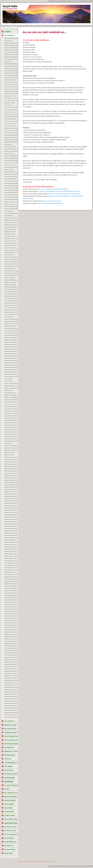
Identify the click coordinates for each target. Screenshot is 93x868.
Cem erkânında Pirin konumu (11, 683)
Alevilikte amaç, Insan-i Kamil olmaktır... (11, 68)
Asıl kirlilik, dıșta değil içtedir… (11, 407)
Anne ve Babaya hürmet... (10, 393)
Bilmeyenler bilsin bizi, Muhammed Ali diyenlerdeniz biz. (11, 220)
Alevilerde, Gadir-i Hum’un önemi (11, 252)
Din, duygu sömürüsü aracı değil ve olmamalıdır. (11, 218)
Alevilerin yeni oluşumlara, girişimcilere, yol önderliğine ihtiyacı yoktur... (11, 395)
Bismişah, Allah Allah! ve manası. (11, 250)
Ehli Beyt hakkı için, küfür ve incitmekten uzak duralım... (11, 503)
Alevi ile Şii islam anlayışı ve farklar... (11, 167)
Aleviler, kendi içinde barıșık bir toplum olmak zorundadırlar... (11, 446)
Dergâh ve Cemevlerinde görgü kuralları (11, 662)
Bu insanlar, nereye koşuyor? (11, 476)
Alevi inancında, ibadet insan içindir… (11, 499)
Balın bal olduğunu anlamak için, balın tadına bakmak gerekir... (11, 524)
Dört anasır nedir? (9, 443)
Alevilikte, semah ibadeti (10, 285)
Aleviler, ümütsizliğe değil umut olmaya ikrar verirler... (11, 540)
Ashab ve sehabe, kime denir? (11, 372)
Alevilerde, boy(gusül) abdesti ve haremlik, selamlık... (11, 485)
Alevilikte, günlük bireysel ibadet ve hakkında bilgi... (11, 620)
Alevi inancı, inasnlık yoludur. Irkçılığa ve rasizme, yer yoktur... (11, 510)
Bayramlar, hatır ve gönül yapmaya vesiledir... (11, 388)
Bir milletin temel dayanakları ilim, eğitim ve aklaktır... (11, 657)
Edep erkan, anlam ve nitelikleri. (11, 324)
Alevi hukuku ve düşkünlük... (11, 338)
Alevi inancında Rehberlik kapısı (11, 158)
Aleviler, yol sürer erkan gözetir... (11, 616)
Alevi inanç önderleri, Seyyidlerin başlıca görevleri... (11, 494)
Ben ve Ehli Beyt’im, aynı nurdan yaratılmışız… (11, 535)
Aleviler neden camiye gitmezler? (11, 140)
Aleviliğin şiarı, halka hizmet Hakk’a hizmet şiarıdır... (11, 581)
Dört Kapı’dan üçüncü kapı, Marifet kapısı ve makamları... (11, 354)
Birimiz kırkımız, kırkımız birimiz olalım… (11, 611)
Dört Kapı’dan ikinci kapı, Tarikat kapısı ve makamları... (11, 356)
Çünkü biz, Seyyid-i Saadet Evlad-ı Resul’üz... (11, 413)
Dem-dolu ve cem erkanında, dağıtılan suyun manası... (11, 259)
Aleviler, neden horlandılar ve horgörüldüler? (11, 57)
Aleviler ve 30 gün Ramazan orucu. (11, 209)
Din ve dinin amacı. (9, 211)
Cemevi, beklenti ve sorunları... (11, 561)
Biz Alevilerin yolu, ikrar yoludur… (11, 508)
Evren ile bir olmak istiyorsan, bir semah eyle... (11, 423)
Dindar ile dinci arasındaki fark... (11, 400)
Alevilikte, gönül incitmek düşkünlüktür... (11, 496)
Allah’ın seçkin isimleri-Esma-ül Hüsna (11, 38)
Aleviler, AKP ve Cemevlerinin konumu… (11, 420)
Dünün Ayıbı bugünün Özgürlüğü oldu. (11, 673)
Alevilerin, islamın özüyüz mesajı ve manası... (11, 634)
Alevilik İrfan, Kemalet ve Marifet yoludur (11, 680)
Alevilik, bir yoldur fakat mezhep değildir (11, 696)
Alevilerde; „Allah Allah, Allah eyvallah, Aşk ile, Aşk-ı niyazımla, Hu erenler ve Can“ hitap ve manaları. (11, 213)
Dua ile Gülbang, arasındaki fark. (11, 308)
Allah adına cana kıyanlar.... (11, 149)
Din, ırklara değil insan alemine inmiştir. (11, 321)
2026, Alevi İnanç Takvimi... (11, 119)
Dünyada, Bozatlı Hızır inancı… (11, 462)
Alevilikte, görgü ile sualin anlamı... (11, 558)
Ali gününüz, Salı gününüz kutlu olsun (11, 701)
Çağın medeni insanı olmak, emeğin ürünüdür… (11, 609)
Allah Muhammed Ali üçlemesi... (11, 135)
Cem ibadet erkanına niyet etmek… (11, 604)
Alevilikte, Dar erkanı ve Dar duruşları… (11, 225)
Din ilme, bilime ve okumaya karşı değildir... (11, 473)
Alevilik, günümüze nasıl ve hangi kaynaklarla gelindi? (11, 94)
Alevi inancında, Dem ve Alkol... (11, 78)
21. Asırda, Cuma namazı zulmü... (11, 600)
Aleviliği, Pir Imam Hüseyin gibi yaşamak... (11, 91)
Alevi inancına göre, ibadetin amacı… (11, 522)
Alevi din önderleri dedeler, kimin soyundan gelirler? (11, 280)
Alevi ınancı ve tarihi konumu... (11, 614)
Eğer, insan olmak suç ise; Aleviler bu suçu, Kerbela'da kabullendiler (11, 239)
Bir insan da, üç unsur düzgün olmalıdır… (11, 409)
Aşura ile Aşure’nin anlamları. (11, 331)
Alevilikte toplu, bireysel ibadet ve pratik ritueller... (11, 347)
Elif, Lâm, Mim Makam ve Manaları (11, 206)
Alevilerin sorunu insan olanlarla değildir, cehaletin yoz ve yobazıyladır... (11, 365)
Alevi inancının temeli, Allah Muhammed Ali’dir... (11, 528)
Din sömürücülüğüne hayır (11, 179)
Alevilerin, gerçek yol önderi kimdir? (11, 478)
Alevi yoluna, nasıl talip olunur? (11, 319)
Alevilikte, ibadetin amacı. (10, 326)
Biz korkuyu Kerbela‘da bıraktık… (11, 630)
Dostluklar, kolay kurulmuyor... (11, 547)
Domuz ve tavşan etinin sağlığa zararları (11, 190)
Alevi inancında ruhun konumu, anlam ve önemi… (11, 273)
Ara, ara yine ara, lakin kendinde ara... (11, 291)
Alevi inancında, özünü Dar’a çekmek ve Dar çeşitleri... (11, 59)
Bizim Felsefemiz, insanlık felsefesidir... (11, 441)
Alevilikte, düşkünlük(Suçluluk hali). (11, 227)
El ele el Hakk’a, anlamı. (10, 268)
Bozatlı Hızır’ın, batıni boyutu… (11, 450)
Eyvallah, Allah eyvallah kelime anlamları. (11, 303)
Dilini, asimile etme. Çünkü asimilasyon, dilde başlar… (11, 526)
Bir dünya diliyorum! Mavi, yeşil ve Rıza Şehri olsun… (11, 554)
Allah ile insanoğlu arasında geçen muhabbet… (11, 430)
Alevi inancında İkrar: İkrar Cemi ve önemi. (11, 667)
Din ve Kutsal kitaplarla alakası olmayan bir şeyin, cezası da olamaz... (11, 542)
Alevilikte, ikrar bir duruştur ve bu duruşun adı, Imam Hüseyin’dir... (11, 531)
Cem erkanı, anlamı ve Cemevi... (11, 568)
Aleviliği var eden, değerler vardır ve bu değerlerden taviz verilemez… (11, 340)
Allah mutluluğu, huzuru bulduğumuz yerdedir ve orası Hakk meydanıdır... (11, 480)
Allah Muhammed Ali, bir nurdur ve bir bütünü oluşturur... (11, 572)
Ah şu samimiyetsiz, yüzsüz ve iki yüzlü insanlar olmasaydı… (11, 549)
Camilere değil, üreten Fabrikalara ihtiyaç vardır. (11, 660)
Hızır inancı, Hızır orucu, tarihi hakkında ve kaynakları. (11, 333)
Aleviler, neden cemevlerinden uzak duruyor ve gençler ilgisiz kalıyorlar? (11, 632)
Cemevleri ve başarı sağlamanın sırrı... (11, 641)
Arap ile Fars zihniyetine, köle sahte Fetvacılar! (11, 602)
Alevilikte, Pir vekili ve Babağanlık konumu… (11, 50)
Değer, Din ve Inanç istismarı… (11, 639)
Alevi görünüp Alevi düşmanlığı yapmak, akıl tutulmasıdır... (11, 650)
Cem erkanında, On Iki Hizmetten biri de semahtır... (11, 296)
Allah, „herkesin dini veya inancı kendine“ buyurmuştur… (11, 597)
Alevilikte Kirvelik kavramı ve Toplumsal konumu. (11, 669)
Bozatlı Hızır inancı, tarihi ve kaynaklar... (11, 464)
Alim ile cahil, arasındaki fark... (11, 384)
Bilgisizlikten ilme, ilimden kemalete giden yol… (11, 643)
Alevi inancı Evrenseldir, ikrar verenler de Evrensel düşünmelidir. (11, 289)
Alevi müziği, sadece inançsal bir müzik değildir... (11, 595)
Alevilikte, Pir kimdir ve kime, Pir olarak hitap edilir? (11, 370)
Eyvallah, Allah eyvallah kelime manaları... (11, 489)
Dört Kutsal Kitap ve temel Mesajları (11, 703)
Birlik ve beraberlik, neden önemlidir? (11, 469)
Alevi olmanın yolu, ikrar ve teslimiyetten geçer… (11, 505)
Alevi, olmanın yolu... (9, 317)
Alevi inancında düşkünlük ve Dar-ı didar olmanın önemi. (11, 664)
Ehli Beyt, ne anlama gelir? (11, 282)
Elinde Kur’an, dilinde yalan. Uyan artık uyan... (11, 625)
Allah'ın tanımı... (8, 144)
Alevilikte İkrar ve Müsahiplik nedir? (11, 676)
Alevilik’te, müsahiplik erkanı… (11, 482)
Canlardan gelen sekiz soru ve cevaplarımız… (11, 618)
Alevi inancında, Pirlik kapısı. (11, 195)
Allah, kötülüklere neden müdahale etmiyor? (11, 344)
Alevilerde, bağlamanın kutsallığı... (11, 64)
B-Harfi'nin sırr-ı (8, 61)
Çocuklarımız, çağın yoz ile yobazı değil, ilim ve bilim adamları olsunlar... (11, 386)
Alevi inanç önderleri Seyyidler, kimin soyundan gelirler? (11, 335)
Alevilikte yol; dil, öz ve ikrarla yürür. (11, 694)
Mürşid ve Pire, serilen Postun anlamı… (11, 361)
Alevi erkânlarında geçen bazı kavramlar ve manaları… (11, 655)
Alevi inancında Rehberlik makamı (11, 197)
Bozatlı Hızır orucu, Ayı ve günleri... (11, 457)
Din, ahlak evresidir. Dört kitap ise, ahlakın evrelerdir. (11, 294)
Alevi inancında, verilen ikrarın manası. (11, 271)
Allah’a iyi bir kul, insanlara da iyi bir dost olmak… (11, 439)
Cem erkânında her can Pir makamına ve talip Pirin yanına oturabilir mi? (11, 685)
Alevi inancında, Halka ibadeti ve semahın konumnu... (11, 266)
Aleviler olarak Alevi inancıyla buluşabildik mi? (11, 710)
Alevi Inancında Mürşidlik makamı (11, 193)
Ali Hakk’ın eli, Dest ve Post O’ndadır (11, 699)
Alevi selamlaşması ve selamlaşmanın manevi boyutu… (11, 653)
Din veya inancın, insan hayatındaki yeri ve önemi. (11, 310)
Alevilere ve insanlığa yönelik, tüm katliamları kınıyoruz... (11, 397)
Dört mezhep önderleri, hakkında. (11, 305)
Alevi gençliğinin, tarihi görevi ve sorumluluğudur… (11, 565)
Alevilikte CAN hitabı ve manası (11, 137)
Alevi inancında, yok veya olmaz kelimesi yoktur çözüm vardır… (11, 416)
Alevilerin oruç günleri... (10, 278)
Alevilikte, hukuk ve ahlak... (11, 80)
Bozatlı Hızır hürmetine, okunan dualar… (11, 466)
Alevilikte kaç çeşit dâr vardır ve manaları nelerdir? (11, 690)
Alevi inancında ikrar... (10, 153)
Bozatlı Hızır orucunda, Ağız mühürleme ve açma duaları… (11, 459)
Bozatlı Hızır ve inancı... (10, 453)
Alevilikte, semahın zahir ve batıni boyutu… (11, 133)
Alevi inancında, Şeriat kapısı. (11, 298)
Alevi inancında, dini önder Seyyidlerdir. (11, 52)
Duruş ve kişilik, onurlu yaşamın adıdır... (11, 577)
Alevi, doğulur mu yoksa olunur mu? (11, 236)
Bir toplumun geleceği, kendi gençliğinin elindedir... (11, 593)
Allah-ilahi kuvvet (9, 41)
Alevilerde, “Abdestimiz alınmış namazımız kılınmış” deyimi (11, 142)
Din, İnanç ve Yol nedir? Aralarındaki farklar (11, 692)
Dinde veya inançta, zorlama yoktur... (11, 425)
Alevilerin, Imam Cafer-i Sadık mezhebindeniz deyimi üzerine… (11, 73)
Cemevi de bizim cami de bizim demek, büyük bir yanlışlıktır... (11, 222)
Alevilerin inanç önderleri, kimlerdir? (11, 243)
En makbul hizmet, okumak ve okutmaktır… (11, 533)
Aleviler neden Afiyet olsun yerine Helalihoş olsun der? (11, 128)
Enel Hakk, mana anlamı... (10, 147)
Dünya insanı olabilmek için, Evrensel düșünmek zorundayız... (11, 448)
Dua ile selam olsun (9, 216)
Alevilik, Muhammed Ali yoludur (11, 183)
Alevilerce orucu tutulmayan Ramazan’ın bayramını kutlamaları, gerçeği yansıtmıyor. (11, 262)
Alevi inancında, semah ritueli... (11, 563)
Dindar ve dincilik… (9, 390)
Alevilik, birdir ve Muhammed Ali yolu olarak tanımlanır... (11, 586)
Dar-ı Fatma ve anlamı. (10, 255)
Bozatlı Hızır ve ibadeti (10, 103)
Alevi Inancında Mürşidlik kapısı (11, 156)
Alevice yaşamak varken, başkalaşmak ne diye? (11, 570)
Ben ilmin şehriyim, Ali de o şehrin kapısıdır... (11, 172)
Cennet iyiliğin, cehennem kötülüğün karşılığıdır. (11, 678)
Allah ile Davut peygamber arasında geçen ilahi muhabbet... (11, 515)
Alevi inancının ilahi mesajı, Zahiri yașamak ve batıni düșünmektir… (11, 418)
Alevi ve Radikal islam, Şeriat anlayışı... (11, 367)
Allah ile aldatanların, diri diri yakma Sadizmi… (11, 427)
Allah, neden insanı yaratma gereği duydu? (11, 374)
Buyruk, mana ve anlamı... (10, 241)
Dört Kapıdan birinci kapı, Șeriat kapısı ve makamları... (11, 351)
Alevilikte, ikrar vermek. (10, 234)
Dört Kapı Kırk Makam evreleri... (11, 117)
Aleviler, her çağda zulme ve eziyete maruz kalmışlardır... (11, 545)
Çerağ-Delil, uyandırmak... (10, 232)
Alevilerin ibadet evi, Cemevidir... (11, 55)
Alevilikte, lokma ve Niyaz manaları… (11, 349)
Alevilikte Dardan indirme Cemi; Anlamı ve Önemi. (11, 671)
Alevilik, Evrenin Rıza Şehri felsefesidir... (11, 436)
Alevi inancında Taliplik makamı (11, 199)
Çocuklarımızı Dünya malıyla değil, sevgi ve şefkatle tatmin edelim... (11, 519)
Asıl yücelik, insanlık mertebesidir (11, 708)
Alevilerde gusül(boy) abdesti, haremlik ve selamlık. (11, 287)
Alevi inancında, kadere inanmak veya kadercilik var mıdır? (11, 315)
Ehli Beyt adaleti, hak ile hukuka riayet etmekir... (11, 584)
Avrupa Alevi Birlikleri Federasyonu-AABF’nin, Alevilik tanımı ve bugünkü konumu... (11, 646)
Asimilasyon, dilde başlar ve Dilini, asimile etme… (11, 623)
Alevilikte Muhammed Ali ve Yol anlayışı (11, 706)
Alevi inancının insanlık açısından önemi (11, 715)
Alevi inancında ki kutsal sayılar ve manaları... (11, 71)
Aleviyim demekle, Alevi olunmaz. (11, 312)
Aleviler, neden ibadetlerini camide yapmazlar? (11, 275)
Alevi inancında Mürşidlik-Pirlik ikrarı (11, 48)
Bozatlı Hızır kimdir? (9, 455)
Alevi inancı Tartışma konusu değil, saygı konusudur (11, 717)
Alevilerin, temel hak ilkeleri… (11, 556)
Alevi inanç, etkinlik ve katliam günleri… (11, 501)
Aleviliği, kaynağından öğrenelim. (11, 45)
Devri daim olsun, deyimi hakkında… (11, 363)
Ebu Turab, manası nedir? (10, 229)
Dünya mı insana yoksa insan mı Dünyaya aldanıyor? (11, 627)
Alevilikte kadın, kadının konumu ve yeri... (11, 492)
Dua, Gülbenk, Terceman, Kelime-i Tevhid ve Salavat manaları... (11, 328)
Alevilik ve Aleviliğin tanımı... (11, 248)
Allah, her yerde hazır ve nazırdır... (11, 538)
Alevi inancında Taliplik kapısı (11, 160)
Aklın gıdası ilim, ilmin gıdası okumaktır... (11, 517)
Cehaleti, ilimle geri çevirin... (11, 551)
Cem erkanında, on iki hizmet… (11, 411)
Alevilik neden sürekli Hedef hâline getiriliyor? (11, 713)
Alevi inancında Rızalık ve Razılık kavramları (11, 66)
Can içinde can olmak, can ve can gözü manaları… (11, 174)
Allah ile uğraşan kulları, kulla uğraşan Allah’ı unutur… (11, 377)
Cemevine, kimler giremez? (11, 245)
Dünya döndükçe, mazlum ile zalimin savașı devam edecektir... (11, 432)
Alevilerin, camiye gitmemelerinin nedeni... (11, 591)
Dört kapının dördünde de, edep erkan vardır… (11, 607)
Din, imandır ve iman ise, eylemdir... (11, 512)
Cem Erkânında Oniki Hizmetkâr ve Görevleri (11, 687)
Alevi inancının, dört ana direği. (11, 75)
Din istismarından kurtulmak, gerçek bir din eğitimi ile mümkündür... (11, 342)
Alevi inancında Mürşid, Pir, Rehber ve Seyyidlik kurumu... (11, 579)
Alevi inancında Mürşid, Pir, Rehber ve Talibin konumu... (11, 648)
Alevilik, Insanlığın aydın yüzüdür (11, 43)
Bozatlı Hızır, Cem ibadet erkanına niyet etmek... (11, 471)
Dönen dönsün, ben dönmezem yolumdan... (11, 402)
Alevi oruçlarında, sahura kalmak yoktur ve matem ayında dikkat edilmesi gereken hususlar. (11, 264)
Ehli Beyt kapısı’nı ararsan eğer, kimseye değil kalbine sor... (11, 434)
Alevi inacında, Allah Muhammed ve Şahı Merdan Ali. (11, 186)
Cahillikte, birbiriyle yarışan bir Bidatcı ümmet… (11, 637)
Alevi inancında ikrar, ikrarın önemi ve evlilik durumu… (11, 358)
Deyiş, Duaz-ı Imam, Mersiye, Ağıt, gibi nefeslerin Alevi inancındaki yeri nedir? (11, 257)
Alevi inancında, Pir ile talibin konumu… (11, 574)
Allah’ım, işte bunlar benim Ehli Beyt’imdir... (11, 301)
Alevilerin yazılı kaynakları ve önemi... (11, 588)
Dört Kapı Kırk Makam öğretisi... (11, 487)
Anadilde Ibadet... (9, 379)
